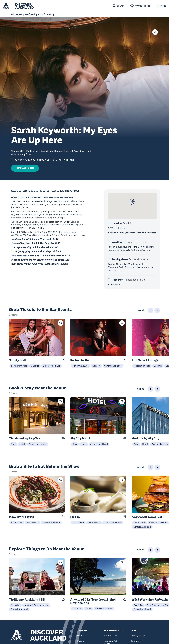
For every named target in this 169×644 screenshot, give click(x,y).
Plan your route (128, 233)
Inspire (81, 641)
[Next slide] (157, 310)
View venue (113, 233)
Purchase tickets (25, 168)
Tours (88, 609)
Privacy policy (138, 636)
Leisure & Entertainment (36, 605)
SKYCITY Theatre (65, 160)
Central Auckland (52, 366)
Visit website (114, 284)
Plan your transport (146, 233)
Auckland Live (111, 636)
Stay (13, 444)
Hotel (22, 444)
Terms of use (137, 641)
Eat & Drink (17, 523)
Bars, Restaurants (158, 523)
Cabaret (35, 366)
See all (141, 310)
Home (80, 636)
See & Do (16, 605)
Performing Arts (19, 366)
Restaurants (33, 523)
